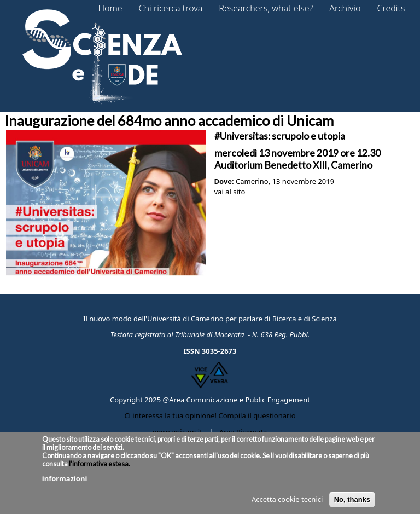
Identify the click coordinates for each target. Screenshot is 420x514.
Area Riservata (243, 432)
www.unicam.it (178, 432)
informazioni (65, 482)
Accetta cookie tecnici (287, 503)
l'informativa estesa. (99, 468)
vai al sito (230, 192)
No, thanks (352, 503)
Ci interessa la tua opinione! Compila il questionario (210, 415)
